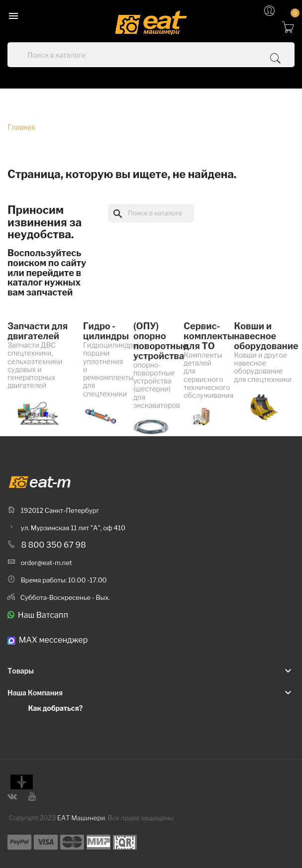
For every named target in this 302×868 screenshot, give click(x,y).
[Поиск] (151, 213)
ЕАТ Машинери (81, 818)
